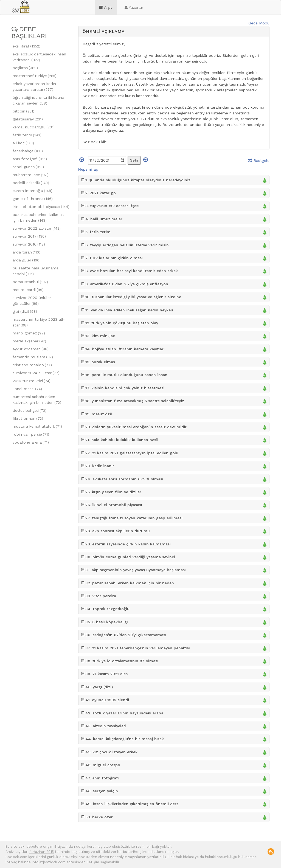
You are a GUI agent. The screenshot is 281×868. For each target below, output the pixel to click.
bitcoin (23, 111)
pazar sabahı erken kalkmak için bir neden (38, 217)
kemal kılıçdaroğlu (34, 127)
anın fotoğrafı (30, 159)
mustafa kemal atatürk (37, 426)
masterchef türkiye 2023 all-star (39, 322)
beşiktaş (25, 68)
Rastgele (259, 160)
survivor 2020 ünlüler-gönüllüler (33, 301)
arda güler (27, 260)
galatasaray (28, 119)
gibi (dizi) (25, 311)
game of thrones (33, 199)
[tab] (174, 32)
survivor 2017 (29, 236)
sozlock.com (21, 7)
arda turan (26, 252)
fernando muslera (33, 357)
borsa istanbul (30, 282)
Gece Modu (259, 23)
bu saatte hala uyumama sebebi (36, 271)
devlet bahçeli (29, 410)
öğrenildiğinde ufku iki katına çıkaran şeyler (38, 100)
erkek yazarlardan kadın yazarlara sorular (34, 87)
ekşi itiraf (26, 46)
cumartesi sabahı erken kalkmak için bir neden (37, 400)
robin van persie (31, 434)
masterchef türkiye (35, 76)
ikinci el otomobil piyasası (41, 207)
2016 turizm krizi (32, 381)
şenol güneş (28, 167)
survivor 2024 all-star (36, 373)
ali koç (23, 143)
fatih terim (27, 135)
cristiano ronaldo (32, 365)
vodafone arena (31, 442)
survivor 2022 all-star (37, 228)
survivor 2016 (29, 244)
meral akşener (29, 341)
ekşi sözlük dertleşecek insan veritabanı (39, 57)
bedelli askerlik (31, 183)
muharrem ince (31, 175)
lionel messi (27, 389)
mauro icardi (28, 290)
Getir (134, 160)
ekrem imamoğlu (33, 191)
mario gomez (29, 333)
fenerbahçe (28, 151)
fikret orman (28, 418)
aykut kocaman (31, 349)
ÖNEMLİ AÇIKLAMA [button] (104, 31)
